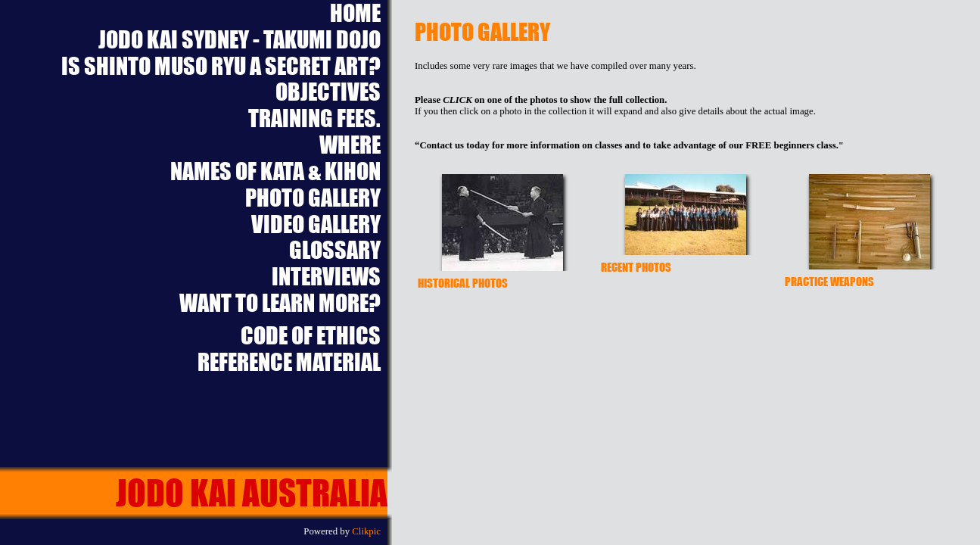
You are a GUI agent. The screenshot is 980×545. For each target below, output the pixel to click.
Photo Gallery (313, 198)
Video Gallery (316, 224)
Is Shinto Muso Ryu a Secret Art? (221, 66)
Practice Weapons (829, 281)
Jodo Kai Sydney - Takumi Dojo (240, 40)
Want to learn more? (280, 303)
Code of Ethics (311, 336)
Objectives (328, 92)
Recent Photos (636, 267)
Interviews (326, 277)
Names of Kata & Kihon (275, 171)
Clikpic (366, 531)
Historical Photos (463, 283)
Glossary (335, 250)
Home (355, 13)
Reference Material (289, 362)
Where (350, 145)
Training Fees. (314, 118)
